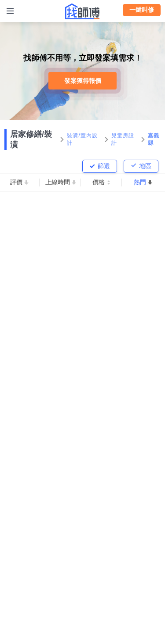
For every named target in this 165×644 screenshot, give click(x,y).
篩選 (104, 166)
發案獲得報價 (83, 81)
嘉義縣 (154, 139)
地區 (145, 166)
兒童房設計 (123, 139)
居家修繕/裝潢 (31, 140)
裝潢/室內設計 (82, 139)
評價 (16, 182)
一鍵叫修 (142, 10)
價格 (99, 182)
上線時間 (58, 182)
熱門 (140, 182)
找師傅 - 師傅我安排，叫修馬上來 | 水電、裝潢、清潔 (83, 11)
